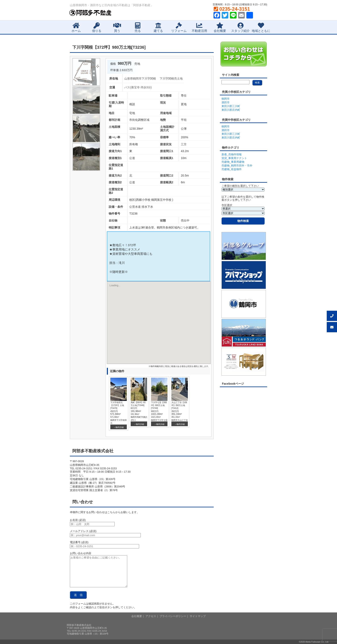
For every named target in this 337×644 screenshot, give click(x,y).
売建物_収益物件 (232, 169)
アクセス (151, 616)
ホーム (76, 27)
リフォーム (179, 27)
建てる (158, 27)
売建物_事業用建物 (233, 162)
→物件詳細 (119, 427)
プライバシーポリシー (173, 616)
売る (138, 27)
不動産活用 (199, 27)
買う (117, 27)
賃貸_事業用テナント (234, 158)
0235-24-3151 (232, 9)
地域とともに (261, 27)
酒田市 (226, 102)
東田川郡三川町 (231, 106)
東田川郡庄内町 (231, 110)
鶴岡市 (226, 99)
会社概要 (220, 27)
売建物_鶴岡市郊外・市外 (237, 166)
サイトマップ (198, 616)
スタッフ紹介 (240, 27)
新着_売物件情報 (232, 154)
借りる (97, 27)
